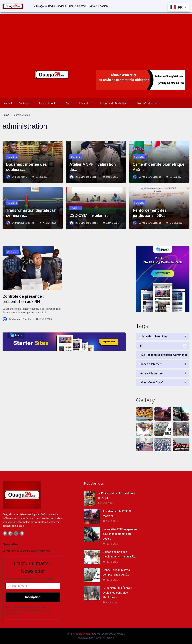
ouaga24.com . (84, 634)
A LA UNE (12, 252)
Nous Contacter (150, 103)
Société (12, 157)
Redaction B (21, 177)
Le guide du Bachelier (117, 103)
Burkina (27, 103)
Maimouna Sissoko (88, 177)
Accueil (8, 103)
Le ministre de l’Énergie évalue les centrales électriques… (117, 593)
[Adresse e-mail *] (33, 586)
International (51, 103)
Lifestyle (88, 103)
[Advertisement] (96, 37)
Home (6, 115)
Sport (69, 103)
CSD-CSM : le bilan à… (90, 215)
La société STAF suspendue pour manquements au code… (118, 534)
